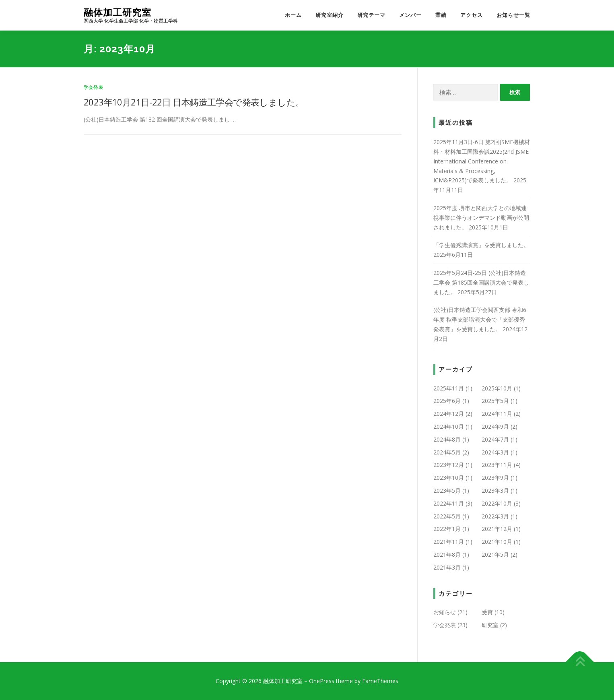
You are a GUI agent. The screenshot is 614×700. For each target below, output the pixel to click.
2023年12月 (449, 465)
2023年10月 (449, 478)
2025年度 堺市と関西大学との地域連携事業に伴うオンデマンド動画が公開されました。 (481, 218)
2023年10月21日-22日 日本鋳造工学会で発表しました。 (194, 102)
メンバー (410, 15)
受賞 (487, 612)
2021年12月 (497, 529)
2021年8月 (447, 554)
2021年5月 (495, 554)
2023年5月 (447, 490)
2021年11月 (449, 542)
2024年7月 (495, 439)
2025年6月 (447, 401)
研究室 (490, 625)
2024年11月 (497, 414)
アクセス (472, 15)
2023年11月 (497, 465)
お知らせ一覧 (513, 15)
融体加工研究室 (117, 12)
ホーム (293, 15)
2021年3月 (447, 567)
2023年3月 (495, 490)
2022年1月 (447, 529)
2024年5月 (447, 452)
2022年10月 (497, 503)
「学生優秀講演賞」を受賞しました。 (481, 245)
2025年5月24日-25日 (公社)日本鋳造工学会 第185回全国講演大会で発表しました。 (481, 282)
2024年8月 (447, 439)
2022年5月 (447, 516)
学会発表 (94, 87)
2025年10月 (497, 388)
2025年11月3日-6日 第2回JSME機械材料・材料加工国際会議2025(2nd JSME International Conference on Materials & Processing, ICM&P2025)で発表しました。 (482, 161)
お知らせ (445, 612)
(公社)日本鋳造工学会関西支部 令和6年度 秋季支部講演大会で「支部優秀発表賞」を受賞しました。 (480, 319)
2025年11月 (449, 388)
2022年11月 (449, 503)
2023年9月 (495, 478)
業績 (441, 15)
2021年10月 (497, 542)
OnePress (322, 681)
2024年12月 (449, 414)
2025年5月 (495, 401)
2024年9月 (495, 426)
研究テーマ (371, 15)
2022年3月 (495, 516)
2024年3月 (495, 452)
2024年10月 (449, 426)
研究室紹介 (330, 15)
